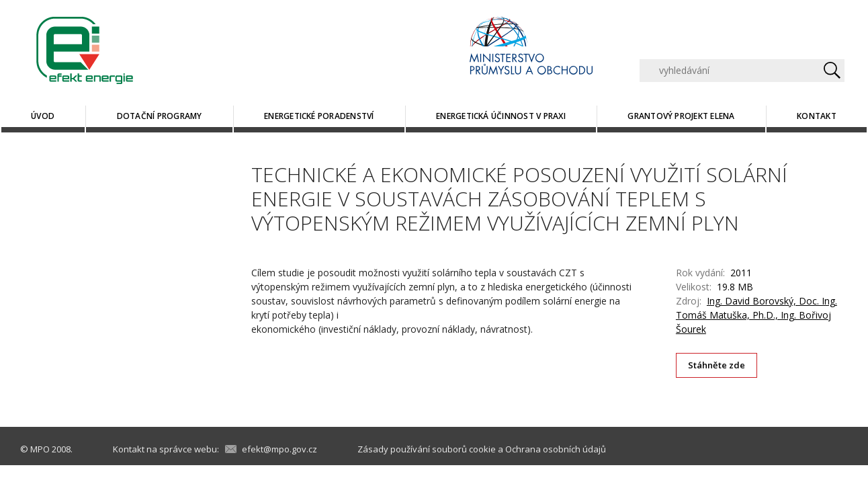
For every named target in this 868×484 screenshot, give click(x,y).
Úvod (43, 116)
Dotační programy (160, 116)
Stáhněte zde (717, 365)
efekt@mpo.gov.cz (279, 449)
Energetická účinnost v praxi (501, 116)
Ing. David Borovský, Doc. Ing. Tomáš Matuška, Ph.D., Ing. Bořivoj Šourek (756, 315)
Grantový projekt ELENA (681, 116)
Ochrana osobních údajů (556, 449)
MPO (40, 449)
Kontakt (817, 116)
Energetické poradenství (319, 116)
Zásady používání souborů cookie (427, 449)
